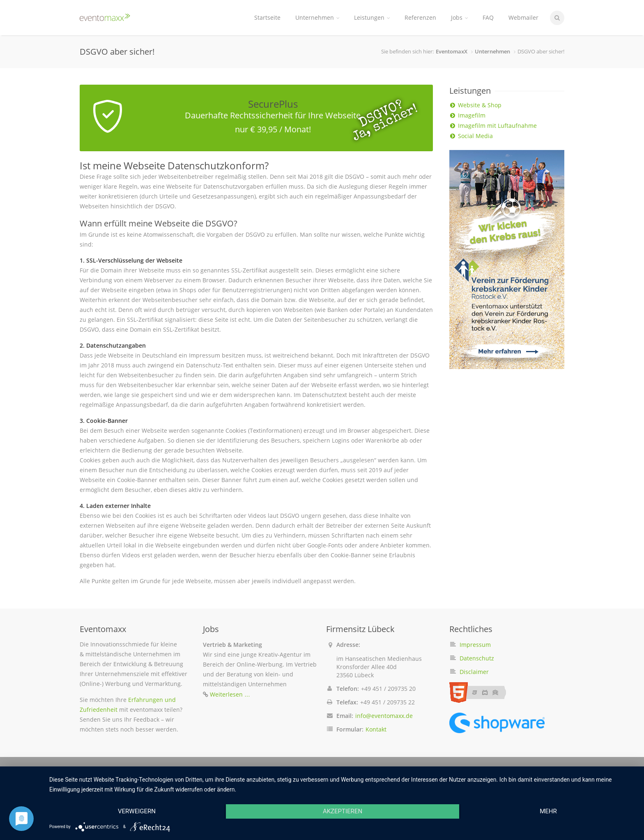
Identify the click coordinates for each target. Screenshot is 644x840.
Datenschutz (477, 658)
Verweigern (137, 811)
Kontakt (376, 729)
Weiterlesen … (230, 694)
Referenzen (420, 17)
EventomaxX (452, 51)
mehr (548, 811)
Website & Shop (480, 105)
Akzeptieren (343, 811)
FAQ (488, 17)
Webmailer (523, 17)
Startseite (267, 17)
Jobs (459, 17)
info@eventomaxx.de (384, 716)
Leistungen (372, 17)
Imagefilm (472, 115)
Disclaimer (474, 672)
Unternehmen (317, 17)
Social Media (475, 136)
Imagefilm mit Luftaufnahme (497, 126)
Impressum (475, 645)
